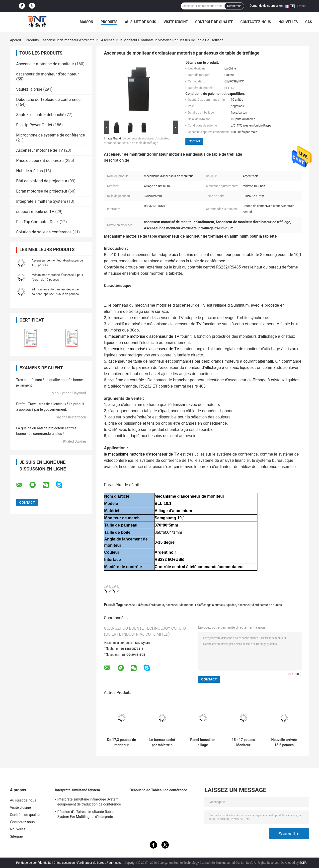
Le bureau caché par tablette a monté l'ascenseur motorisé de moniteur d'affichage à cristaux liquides (162, 742)
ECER (303, 863)
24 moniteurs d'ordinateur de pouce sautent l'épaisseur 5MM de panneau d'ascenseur (56, 294)
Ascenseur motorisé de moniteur (45, 64)
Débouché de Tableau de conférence (48, 100)
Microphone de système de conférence (51, 135)
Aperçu (15, 40)
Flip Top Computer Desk (37, 222)
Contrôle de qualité (214, 22)
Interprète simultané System (41, 201)
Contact (194, 141)
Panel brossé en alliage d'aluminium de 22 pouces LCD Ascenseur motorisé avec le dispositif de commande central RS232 (203, 742)
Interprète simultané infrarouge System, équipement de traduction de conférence (89, 802)
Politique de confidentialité (34, 863)
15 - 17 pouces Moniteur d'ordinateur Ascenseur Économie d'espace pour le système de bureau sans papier (243, 742)
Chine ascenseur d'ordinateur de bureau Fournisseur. (89, 863)
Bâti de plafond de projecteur (42, 181)
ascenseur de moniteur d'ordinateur (70, 40)
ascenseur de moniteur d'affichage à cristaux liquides (201, 605)
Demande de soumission (266, 6)
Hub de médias (30, 171)
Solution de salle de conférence (44, 232)
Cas (309, 22)
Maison (86, 22)
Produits (109, 22)
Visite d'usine (176, 22)
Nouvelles (288, 22)
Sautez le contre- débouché (40, 115)
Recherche (234, 6)
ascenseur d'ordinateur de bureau (260, 605)
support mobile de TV (35, 212)
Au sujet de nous (140, 22)
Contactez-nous (256, 22)
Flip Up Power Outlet (34, 125)
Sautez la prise (29, 89)
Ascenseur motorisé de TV (40, 150)
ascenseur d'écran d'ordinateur (144, 605)
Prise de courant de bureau (40, 161)
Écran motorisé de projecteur (42, 191)
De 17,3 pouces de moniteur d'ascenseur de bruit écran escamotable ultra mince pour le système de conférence (122, 742)
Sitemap (16, 836)
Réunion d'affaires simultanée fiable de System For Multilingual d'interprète (88, 814)
